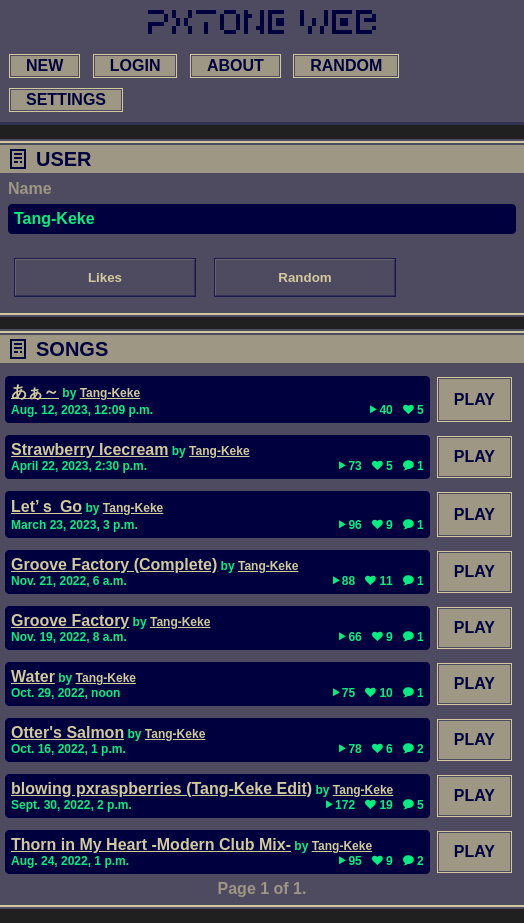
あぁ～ (35, 391)
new (44, 65)
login (135, 65)
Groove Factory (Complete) (114, 564)
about (235, 65)
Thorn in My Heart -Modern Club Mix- (151, 844)
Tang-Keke (110, 393)
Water (33, 676)
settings (66, 99)
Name (30, 188)
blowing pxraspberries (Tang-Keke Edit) (161, 788)
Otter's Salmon (67, 732)
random (346, 65)
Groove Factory (70, 620)
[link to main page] (262, 22)
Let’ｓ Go (46, 506)
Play (474, 399)
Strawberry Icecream (89, 449)
